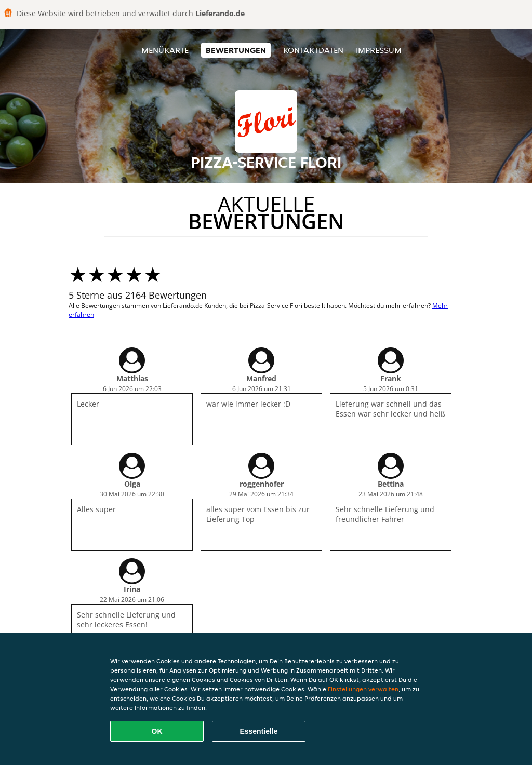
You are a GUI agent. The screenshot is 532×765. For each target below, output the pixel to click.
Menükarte (165, 50)
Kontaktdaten (313, 50)
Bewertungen (236, 50)
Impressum (379, 50)
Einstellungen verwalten (363, 689)
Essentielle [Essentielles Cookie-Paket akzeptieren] (258, 731)
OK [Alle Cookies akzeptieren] (157, 731)
